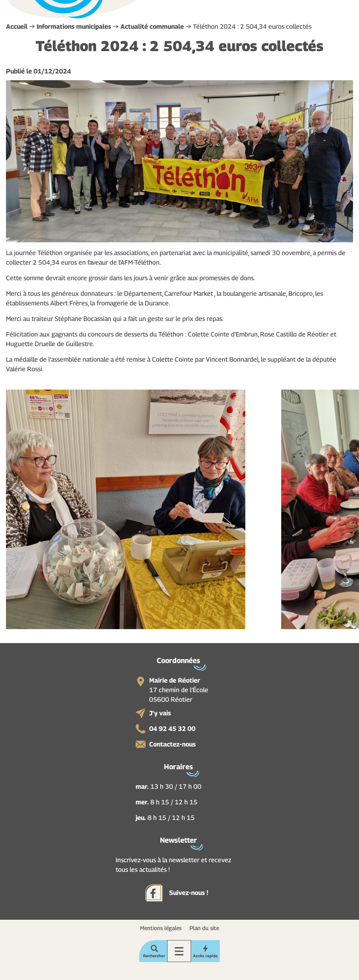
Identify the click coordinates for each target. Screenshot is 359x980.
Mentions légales (161, 928)
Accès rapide (205, 956)
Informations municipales (74, 27)
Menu (179, 951)
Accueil (17, 27)
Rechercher (154, 956)
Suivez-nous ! (189, 893)
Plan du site (204, 928)
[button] (126, 509)
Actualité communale (152, 27)
